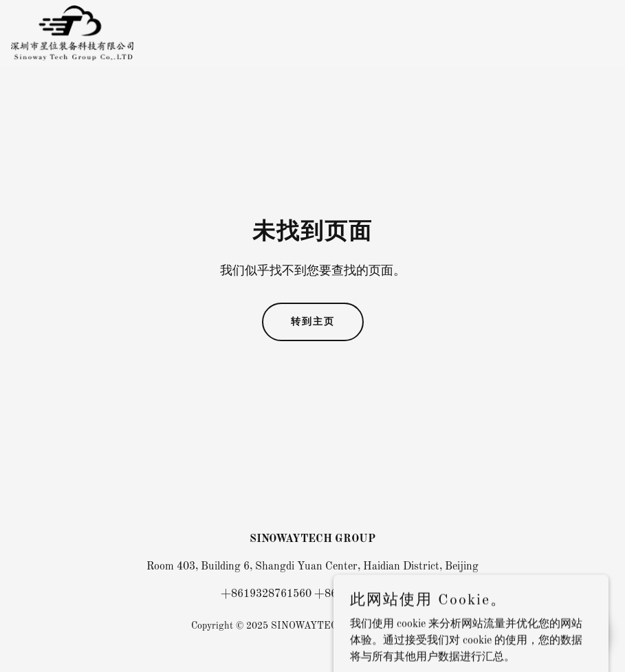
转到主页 (313, 322)
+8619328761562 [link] (360, 594)
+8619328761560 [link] (266, 594)
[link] (73, 33)
